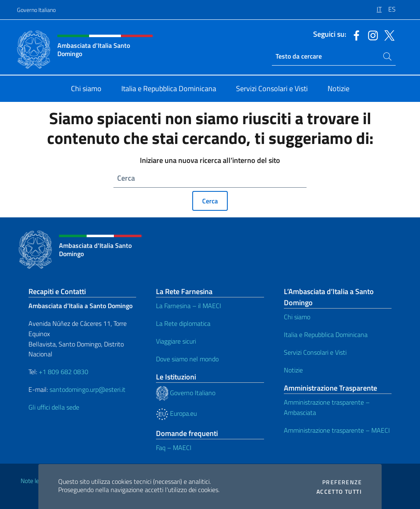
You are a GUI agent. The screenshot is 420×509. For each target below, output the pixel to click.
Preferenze (342, 482)
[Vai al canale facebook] (354, 35)
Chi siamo (297, 317)
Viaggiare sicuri (176, 341)
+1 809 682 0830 (64, 372)
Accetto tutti (339, 492)
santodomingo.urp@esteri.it (87, 389)
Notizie (293, 370)
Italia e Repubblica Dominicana (326, 335)
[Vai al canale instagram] (371, 35)
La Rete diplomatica (183, 323)
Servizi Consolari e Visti (315, 352)
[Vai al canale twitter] (387, 35)
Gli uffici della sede (54, 407)
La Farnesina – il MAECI (189, 306)
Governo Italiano (36, 10)
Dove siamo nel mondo (187, 359)
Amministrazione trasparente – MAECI (337, 430)
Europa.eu (176, 413)
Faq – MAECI (174, 448)
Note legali (34, 481)
